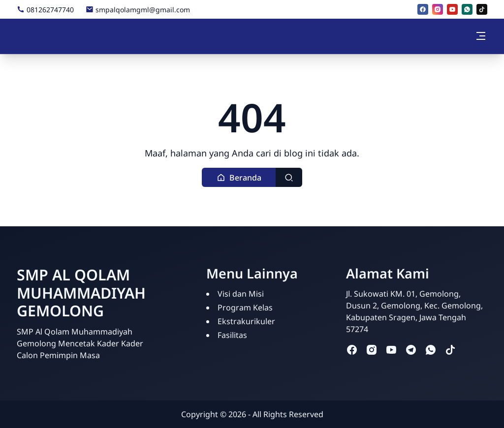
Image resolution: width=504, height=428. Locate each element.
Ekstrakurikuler (246, 321)
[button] (239, 177)
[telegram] (411, 350)
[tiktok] (482, 9)
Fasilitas (232, 335)
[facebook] (423, 9)
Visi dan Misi (241, 294)
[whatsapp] (467, 9)
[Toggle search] (289, 177)
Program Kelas (245, 307)
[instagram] (438, 9)
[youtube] (452, 9)
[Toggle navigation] (481, 36)
